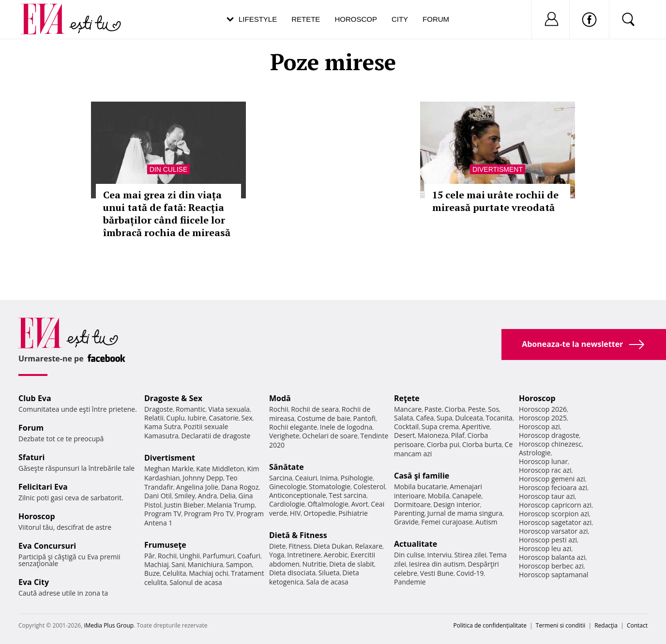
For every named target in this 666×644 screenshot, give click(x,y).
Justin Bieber (184, 505)
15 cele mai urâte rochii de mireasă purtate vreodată (495, 201)
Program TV (163, 514)
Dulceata (469, 418)
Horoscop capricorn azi (555, 505)
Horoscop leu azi (545, 548)
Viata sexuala (229, 409)
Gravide (406, 522)
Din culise (169, 169)
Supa (445, 418)
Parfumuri (219, 556)
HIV (295, 513)
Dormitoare (412, 504)
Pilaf (458, 435)
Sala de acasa (327, 582)
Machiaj (157, 564)
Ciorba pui (443, 444)
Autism (486, 522)
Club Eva (35, 398)
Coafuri (249, 556)
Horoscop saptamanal (553, 575)
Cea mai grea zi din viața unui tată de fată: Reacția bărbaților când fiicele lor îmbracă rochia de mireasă (167, 214)
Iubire (197, 418)
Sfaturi (31, 457)
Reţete (407, 398)
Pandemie (410, 582)
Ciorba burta (482, 444)
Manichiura (205, 564)
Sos (493, 409)
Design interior (456, 504)
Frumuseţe (165, 545)
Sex (247, 418)
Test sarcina (348, 495)
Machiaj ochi (208, 573)
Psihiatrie (353, 513)
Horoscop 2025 (543, 418)
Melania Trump (231, 505)
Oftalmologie (328, 504)
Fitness (300, 546)
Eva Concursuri (47, 546)
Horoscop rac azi (545, 470)
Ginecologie (288, 487)
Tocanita (499, 418)
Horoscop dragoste (549, 435)
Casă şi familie (422, 476)
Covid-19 (470, 573)
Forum (436, 19)
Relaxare (369, 546)
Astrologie (535, 453)
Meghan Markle (169, 469)
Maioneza (433, 435)
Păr (150, 556)
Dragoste (159, 409)
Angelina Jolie (197, 487)
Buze (152, 573)
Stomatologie (330, 487)
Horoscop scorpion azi (554, 514)
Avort (359, 504)
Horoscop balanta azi (552, 557)
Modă (280, 398)
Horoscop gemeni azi (552, 479)
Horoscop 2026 (543, 409)
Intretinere (304, 555)
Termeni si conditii (561, 625)
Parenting (409, 513)
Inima (329, 478)
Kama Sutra (162, 427)
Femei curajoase (447, 522)
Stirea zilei (470, 555)
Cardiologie (287, 504)
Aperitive (476, 427)
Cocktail (406, 427)
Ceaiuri (306, 478)
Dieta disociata (292, 573)
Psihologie (357, 478)
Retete (306, 19)
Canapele (467, 496)
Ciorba (455, 409)
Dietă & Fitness (298, 535)
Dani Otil (158, 496)
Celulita (174, 573)
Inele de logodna (346, 427)
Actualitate (416, 544)
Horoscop (356, 19)
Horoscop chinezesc (550, 444)
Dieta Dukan (333, 546)
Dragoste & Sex (173, 398)
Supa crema (440, 427)
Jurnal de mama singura (465, 513)
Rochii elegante (293, 427)
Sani (178, 564)
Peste (477, 409)
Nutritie (314, 564)
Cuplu (176, 418)
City (400, 19)
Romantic (191, 409)
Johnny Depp (203, 478)
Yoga (277, 555)
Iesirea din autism (437, 564)
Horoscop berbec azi (551, 566)
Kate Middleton (220, 469)
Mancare (408, 409)
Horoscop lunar (543, 461)
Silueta (329, 573)
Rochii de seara (315, 409)
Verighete (284, 436)
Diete (277, 546)
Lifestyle (258, 19)
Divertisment (498, 169)
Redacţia (606, 625)
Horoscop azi (539, 427)
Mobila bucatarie (421, 487)
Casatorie (224, 418)
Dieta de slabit (352, 564)
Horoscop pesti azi (548, 540)
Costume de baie (324, 418)
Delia (228, 496)
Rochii (167, 556)
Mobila (439, 496)
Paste (433, 409)
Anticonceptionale (298, 495)
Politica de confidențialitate (490, 625)
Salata (404, 418)
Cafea (425, 418)
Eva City (34, 582)
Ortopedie (319, 513)
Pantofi (364, 418)
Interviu (439, 555)
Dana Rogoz (240, 487)
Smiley (185, 496)
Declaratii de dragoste (216, 436)
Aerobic (336, 555)
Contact (637, 625)
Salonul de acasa (196, 582)
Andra (208, 496)
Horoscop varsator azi (553, 531)
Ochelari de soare (330, 436)
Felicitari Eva (43, 487)
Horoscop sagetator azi (555, 522)
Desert (404, 435)
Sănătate (287, 467)
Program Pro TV (209, 514)
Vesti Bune (437, 573)
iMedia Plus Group (109, 625)
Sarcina (281, 478)
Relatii (154, 418)
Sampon (239, 564)
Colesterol (369, 487)
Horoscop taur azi (547, 496)
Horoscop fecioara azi (553, 487)
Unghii (190, 556)
